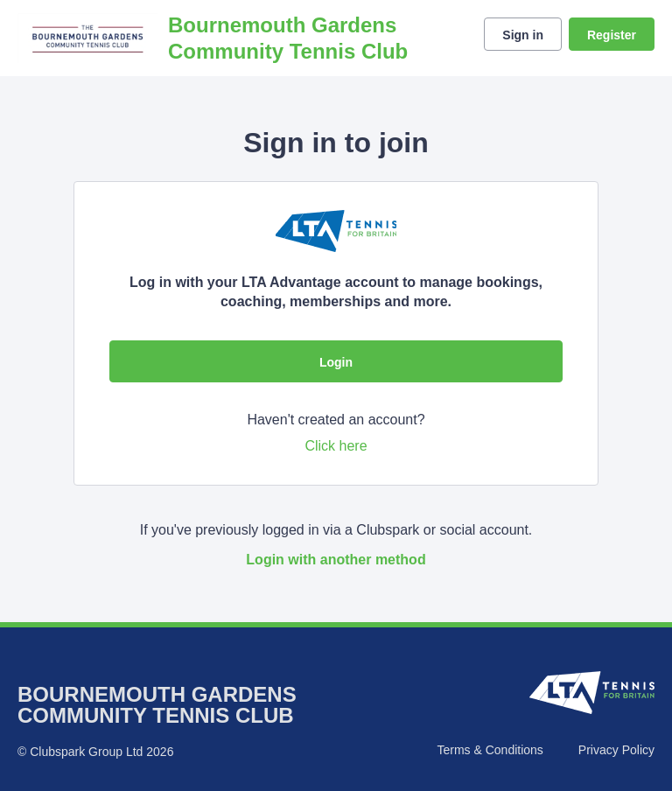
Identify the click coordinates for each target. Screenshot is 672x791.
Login (336, 362)
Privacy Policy (616, 750)
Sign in (523, 35)
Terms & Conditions (490, 750)
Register (612, 35)
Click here (336, 446)
